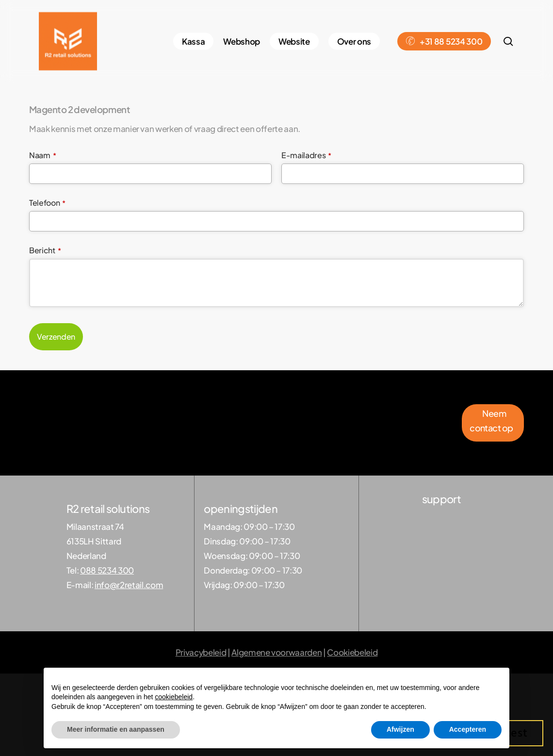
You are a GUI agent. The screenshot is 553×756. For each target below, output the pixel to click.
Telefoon (47, 203)
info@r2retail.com (129, 585)
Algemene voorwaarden (276, 652)
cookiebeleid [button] (174, 697)
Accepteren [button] (468, 729)
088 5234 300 (107, 570)
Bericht (45, 250)
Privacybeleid (201, 652)
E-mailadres (306, 155)
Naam (42, 155)
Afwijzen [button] (400, 729)
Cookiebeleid (352, 652)
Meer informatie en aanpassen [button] (116, 729)
